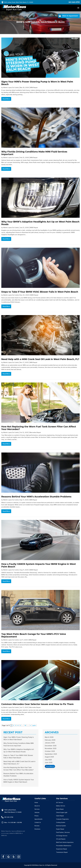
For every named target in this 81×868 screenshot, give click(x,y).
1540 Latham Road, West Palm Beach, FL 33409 (19, 2)
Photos (37, 816)
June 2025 (49, 763)
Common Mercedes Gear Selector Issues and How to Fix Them (37, 704)
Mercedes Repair (35, 432)
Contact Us (38, 822)
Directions (37, 829)
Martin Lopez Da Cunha (11, 87)
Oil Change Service (62, 836)
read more (6, 99)
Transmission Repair (62, 852)
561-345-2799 (74, 2)
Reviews (37, 826)
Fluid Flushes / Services (63, 832)
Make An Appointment (70, 16)
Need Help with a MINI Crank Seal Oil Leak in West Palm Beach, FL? (40, 359)
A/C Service (60, 802)
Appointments (38, 819)
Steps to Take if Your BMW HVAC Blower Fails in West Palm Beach (40, 292)
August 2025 (49, 757)
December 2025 (51, 746)
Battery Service (61, 806)
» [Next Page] (30, 725)
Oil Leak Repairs (61, 839)
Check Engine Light (62, 812)
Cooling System (61, 822)
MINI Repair (34, 87)
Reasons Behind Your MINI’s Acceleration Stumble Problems (36, 497)
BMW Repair (34, 228)
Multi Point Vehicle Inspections (65, 842)
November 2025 (51, 748)
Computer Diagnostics (62, 819)
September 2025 (51, 754)
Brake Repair (60, 809)
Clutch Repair (60, 816)
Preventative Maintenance (64, 846)
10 (25, 725)
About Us (37, 806)
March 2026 (49, 737)
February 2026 (50, 740)
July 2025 (48, 760)
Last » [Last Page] (34, 725)
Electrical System (61, 826)
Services (37, 809)
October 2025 (50, 751)
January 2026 (50, 743)
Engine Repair (60, 829)
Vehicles (37, 812)
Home (36, 802)
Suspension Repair (62, 849)
